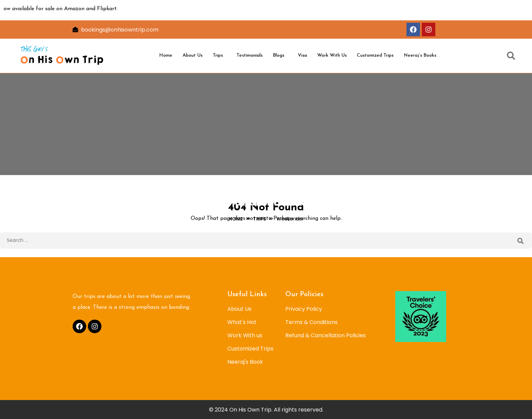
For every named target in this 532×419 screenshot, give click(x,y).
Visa (302, 55)
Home (166, 55)
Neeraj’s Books (420, 55)
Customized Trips (375, 55)
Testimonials (250, 55)
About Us (193, 55)
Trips (218, 55)
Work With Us (332, 55)
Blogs (279, 55)
